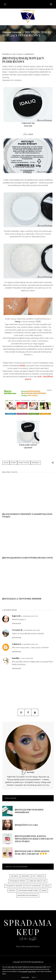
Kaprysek (16, 616)
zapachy (12, 891)
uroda (44, 891)
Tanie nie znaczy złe (38, 881)
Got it (34, 978)
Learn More (25, 978)
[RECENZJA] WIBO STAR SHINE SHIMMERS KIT (29, 811)
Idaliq (19, 54)
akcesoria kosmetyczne (29, 891)
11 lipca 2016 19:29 (26, 658)
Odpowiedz (17, 624)
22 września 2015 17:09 (29, 616)
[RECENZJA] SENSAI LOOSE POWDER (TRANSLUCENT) (28, 558)
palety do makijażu (34, 886)
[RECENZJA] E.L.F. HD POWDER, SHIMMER (22, 599)
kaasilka (16, 658)
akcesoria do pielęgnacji (28, 895)
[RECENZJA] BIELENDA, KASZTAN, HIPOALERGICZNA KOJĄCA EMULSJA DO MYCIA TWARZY (34, 839)
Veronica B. (17, 630)
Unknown (16, 644)
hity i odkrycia (39, 876)
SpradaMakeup (28, 927)
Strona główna (12, 32)
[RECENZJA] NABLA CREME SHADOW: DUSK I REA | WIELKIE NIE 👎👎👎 (32, 853)
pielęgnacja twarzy (18, 881)
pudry (13, 463)
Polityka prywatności (28, 947)
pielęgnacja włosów (14, 886)
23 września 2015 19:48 (32, 630)
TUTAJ (38, 322)
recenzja (36, 463)
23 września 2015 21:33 (30, 644)
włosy (47, 886)
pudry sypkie (24, 463)
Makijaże (26, 876)
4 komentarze (29, 54)
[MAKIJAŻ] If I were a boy (26, 825)
